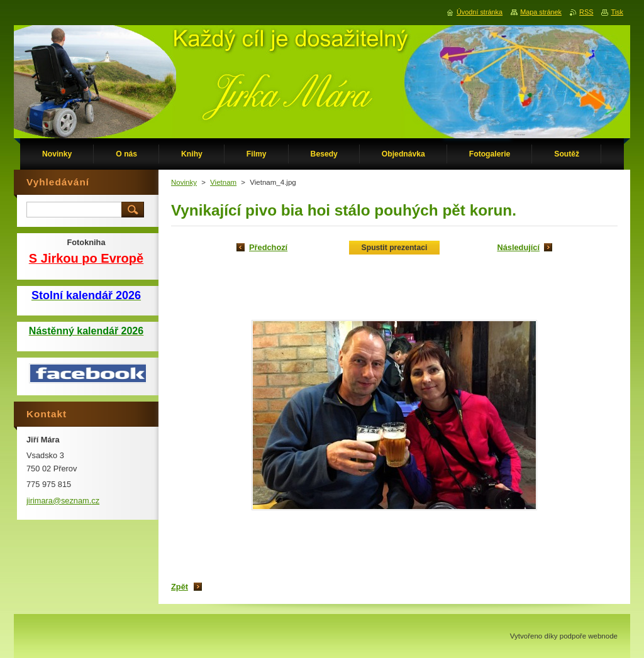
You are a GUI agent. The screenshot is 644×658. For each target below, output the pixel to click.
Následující (518, 247)
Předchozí (268, 247)
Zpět (180, 587)
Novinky (184, 182)
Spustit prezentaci (395, 248)
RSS (586, 12)
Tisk (617, 12)
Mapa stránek (541, 12)
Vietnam (223, 182)
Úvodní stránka (480, 12)
